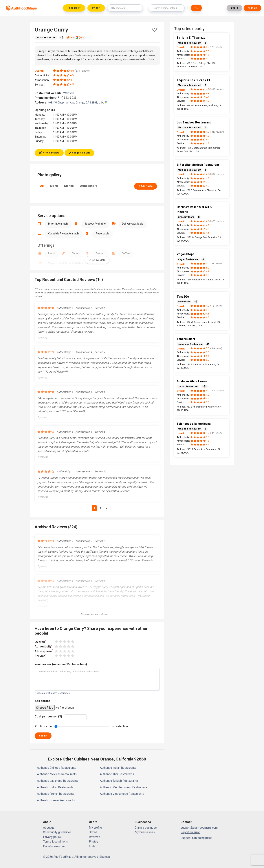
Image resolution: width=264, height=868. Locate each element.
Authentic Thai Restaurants (117, 774)
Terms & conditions (55, 842)
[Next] (106, 508)
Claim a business (146, 828)
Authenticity (43, 646)
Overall (40, 642)
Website (70, 93)
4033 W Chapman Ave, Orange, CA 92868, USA (77, 103)
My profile (95, 828)
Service (41, 656)
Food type (73, 8)
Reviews (95, 837)
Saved (93, 832)
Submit (43, 736)
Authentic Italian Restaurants (55, 787)
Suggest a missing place (196, 838)
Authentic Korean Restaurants (56, 800)
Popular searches (54, 846)
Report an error (190, 832)
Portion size (43, 726)
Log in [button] (234, 8)
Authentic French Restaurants (56, 794)
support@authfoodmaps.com (199, 828)
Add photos (43, 701)
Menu (54, 186)
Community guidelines (57, 832)
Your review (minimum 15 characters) (61, 664)
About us (49, 828)
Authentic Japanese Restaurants (58, 781)
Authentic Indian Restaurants (118, 768)
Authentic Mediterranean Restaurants (124, 787)
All (42, 186)
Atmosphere (89, 186)
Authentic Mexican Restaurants (57, 774)
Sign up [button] (253, 8)
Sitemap (105, 857)
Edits (92, 846)
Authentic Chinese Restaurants (57, 768)
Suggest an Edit (79, 153)
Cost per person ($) (48, 716)
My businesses (145, 832)
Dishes (69, 186)
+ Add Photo (146, 186)
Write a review (49, 153)
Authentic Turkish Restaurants (119, 781)
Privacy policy (52, 837)
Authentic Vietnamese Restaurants (122, 794)
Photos (94, 842)
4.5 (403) (76, 37)
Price (95, 8)
